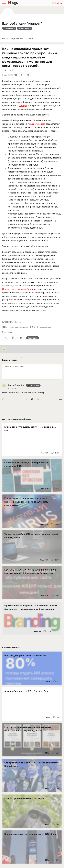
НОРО (33, 327)
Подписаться (9, 28)
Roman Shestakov (16, 385)
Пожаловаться (25, 28)
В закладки (32, 338)
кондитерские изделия (19, 327)
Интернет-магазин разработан (17, 289)
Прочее (18, 322)
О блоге (30, 38)
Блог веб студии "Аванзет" (22, 24)
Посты (5, 38)
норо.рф (23, 105)
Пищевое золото (44, 327)
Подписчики (17, 38)
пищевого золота (36, 124)
